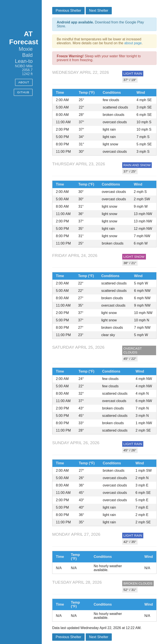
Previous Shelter (68, 11)
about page (133, 43)
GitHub (23, 92)
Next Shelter (99, 11)
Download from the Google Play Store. (100, 24)
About (24, 82)
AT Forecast (24, 38)
